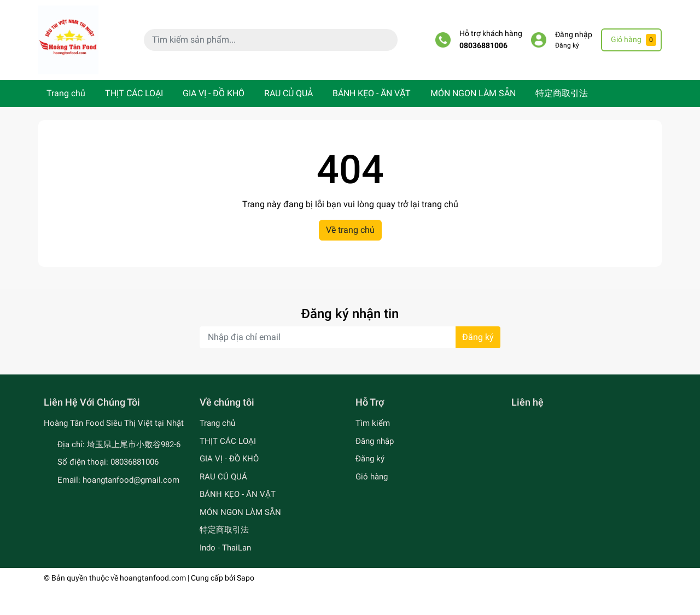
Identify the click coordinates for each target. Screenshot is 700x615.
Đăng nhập (574, 35)
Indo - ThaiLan (225, 548)
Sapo (246, 578)
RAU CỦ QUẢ (288, 93)
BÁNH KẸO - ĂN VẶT (372, 93)
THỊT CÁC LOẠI (134, 93)
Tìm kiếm (373, 423)
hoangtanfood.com (153, 578)
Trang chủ (66, 93)
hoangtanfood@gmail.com (131, 480)
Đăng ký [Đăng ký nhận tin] (478, 337)
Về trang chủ (350, 230)
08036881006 (483, 46)
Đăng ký (567, 45)
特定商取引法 (562, 93)
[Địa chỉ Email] (350, 337)
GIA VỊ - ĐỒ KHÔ (214, 93)
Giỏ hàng (372, 477)
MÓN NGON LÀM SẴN (473, 93)
